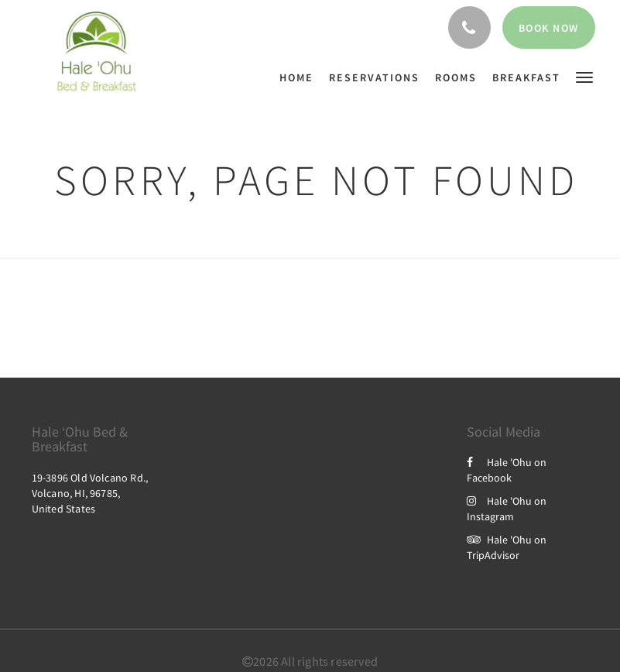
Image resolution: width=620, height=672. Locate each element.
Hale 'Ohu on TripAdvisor (507, 547)
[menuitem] (300, 77)
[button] (584, 76)
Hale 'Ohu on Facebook (507, 470)
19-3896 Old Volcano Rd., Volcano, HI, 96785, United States (90, 493)
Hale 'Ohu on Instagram (507, 509)
